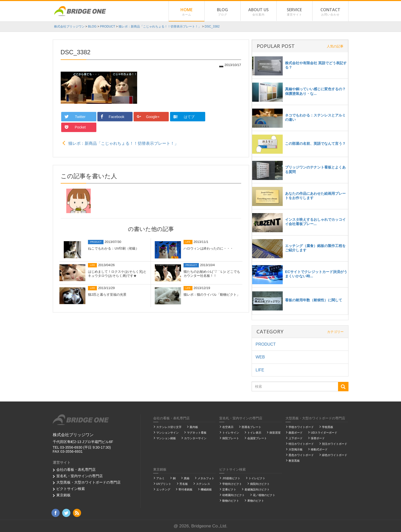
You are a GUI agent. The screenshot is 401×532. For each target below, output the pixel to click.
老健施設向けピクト (257, 489)
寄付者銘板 (185, 489)
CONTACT (330, 12)
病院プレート (231, 438)
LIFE (260, 370)
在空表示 (228, 427)
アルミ (160, 478)
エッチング (163, 489)
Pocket (220, 117)
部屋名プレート (251, 427)
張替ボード (318, 438)
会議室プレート (257, 438)
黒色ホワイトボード (301, 455)
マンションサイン (167, 433)
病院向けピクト (260, 484)
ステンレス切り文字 (169, 427)
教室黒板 (294, 461)
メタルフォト (206, 478)
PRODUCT (266, 344)
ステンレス (203, 484)
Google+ (148, 117)
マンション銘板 (166, 438)
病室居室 (275, 433)
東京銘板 (63, 495)
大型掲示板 (296, 449)
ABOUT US (258, 12)
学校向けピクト (232, 484)
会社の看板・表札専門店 (76, 470)
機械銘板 (206, 489)
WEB (260, 357)
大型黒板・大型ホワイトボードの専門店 (88, 482)
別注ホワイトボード (335, 444)
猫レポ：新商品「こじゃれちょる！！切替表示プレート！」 (123, 133)
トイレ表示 (254, 433)
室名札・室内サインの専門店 (80, 476)
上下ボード (296, 438)
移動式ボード (319, 449)
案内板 (194, 427)
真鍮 (187, 478)
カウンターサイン (195, 438)
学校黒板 (328, 427)
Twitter (75, 117)
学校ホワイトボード (301, 427)
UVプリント (164, 484)
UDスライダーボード (324, 433)
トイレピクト (257, 478)
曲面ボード (296, 433)
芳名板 (184, 484)
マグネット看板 (197, 433)
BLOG (223, 12)
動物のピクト (231, 501)
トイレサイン (231, 433)
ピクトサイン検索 (71, 489)
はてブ (184, 116)
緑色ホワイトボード (335, 455)
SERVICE (294, 12)
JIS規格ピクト (231, 478)
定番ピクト (229, 489)
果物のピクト (256, 501)
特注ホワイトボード (301, 444)
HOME (187, 12)
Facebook (112, 117)
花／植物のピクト (264, 495)
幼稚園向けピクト (234, 495)
